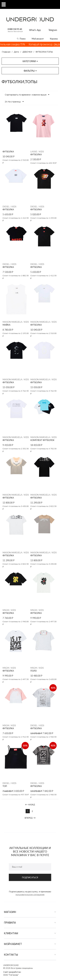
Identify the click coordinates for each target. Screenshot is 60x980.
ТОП (5, 786)
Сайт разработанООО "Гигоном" (12, 973)
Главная (6, 52)
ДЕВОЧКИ (27, 52)
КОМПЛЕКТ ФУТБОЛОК (42, 440)
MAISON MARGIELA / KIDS (16, 322)
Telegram (53, 30)
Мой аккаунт (38, 39)
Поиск (23, 39)
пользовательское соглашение (30, 894)
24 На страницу (14, 102)
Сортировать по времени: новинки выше (27, 95)
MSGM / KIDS (9, 610)
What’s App (35, 30)
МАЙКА (6, 325)
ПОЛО (34, 671)
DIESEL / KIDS (9, 207)
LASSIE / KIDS (37, 152)
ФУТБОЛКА (8, 152)
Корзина (54, 39)
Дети (16, 52)
